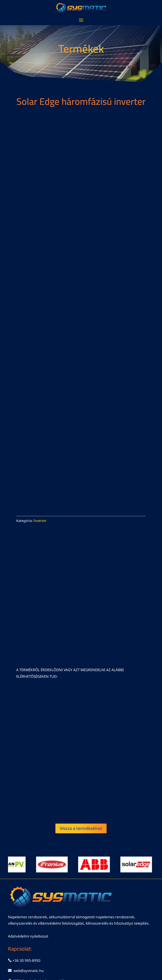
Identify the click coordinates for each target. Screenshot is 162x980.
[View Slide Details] (55, 864)
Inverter (40, 521)
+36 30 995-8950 (26, 960)
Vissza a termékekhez (81, 828)
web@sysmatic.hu (29, 971)
